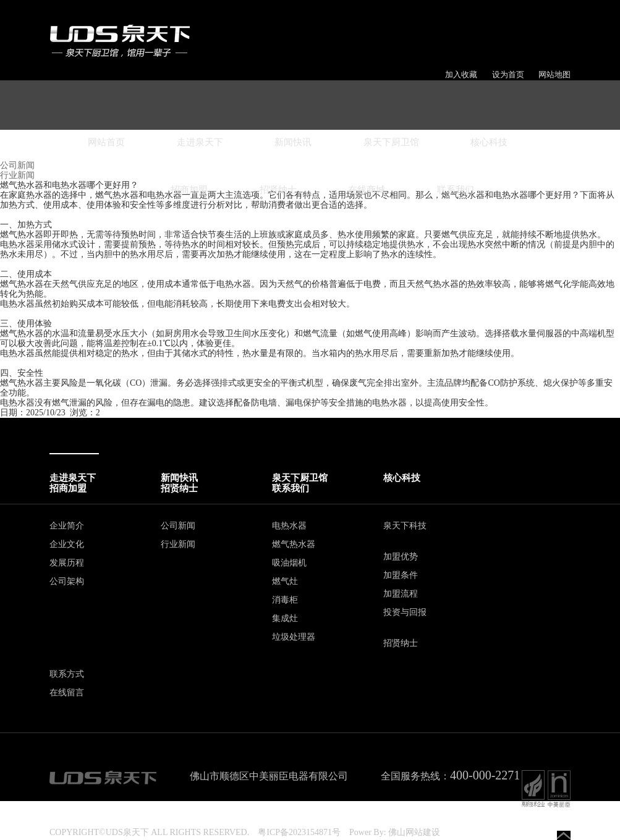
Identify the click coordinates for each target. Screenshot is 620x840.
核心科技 (489, 142)
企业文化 (67, 544)
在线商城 (367, 190)
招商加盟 (189, 190)
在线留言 (67, 693)
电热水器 (289, 526)
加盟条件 (401, 575)
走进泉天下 (200, 142)
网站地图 (554, 74)
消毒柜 (285, 600)
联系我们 (456, 190)
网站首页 (106, 142)
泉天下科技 (405, 526)
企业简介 (67, 526)
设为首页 (508, 74)
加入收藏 (461, 74)
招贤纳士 (278, 190)
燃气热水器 (294, 544)
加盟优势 (401, 557)
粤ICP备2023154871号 (299, 832)
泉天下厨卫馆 (391, 142)
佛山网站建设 (414, 832)
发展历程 (67, 563)
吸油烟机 (289, 563)
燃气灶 (285, 581)
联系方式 (67, 674)
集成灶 (285, 618)
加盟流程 (401, 594)
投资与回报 (405, 612)
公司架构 (67, 581)
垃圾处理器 (294, 637)
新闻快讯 (293, 142)
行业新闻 (178, 544)
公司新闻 (178, 526)
